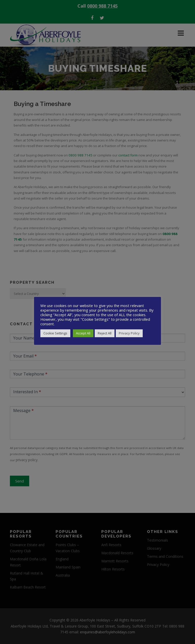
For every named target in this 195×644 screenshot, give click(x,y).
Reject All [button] (105, 333)
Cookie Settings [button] (55, 333)
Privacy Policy (129, 333)
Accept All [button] (83, 333)
